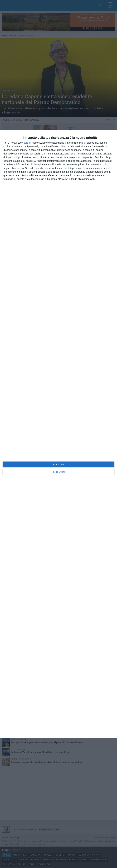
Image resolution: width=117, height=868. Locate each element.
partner (27, 143)
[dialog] (58, 434)
